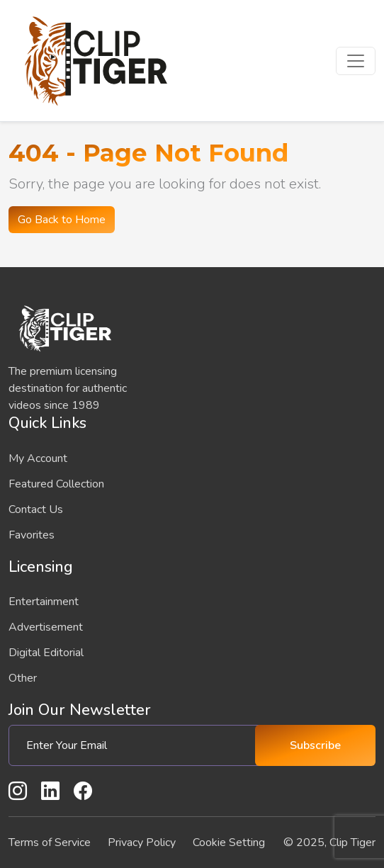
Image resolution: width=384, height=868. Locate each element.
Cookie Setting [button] (229, 842)
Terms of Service (50, 842)
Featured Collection (56, 484)
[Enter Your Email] (137, 745)
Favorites (32, 535)
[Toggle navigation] (356, 61)
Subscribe (315, 745)
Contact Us (36, 509)
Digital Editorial (46, 653)
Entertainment (44, 602)
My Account (38, 458)
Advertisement (46, 627)
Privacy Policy (142, 842)
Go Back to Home (62, 220)
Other (23, 678)
